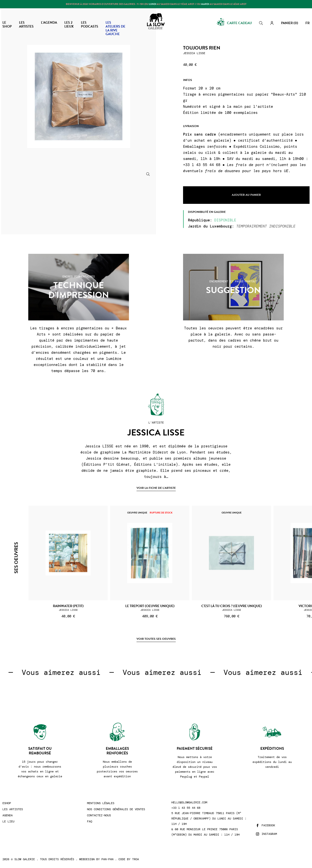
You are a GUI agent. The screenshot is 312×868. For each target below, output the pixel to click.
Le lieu (8, 822)
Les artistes (13, 809)
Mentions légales (101, 803)
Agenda (8, 815)
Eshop (7, 803)
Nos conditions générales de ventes (116, 809)
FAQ (90, 822)
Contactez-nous (99, 815)
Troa (136, 859)
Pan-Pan (107, 859)
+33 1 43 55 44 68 (186, 808)
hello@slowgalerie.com (189, 803)
